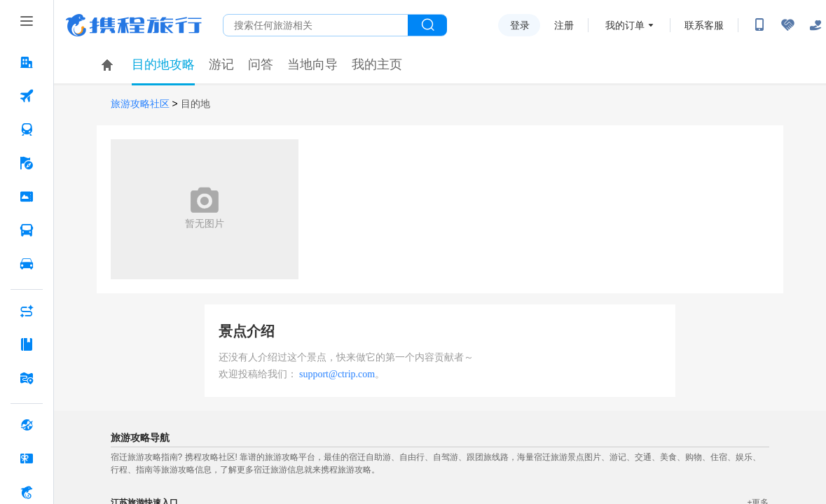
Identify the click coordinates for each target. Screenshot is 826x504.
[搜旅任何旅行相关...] (316, 25)
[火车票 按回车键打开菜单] (27, 129)
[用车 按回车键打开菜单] (27, 264)
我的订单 (625, 25)
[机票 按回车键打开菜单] (27, 96)
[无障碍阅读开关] (787, 25)
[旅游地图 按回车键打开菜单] (27, 378)
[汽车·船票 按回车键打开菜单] (27, 230)
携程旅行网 (134, 25)
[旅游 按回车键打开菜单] (27, 163)
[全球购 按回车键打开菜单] (27, 425)
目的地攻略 (163, 64)
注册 (564, 25)
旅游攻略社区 (140, 104)
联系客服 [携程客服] (704, 25)
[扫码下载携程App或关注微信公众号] (759, 25)
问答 (261, 64)
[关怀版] (815, 25)
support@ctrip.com (337, 374)
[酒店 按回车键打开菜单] (27, 62)
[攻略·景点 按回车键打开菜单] (27, 344)
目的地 (195, 104)
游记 (221, 64)
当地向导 (312, 64)
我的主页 (377, 64)
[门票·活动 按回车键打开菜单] (27, 197)
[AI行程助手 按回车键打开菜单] (27, 311)
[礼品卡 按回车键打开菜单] (27, 458)
